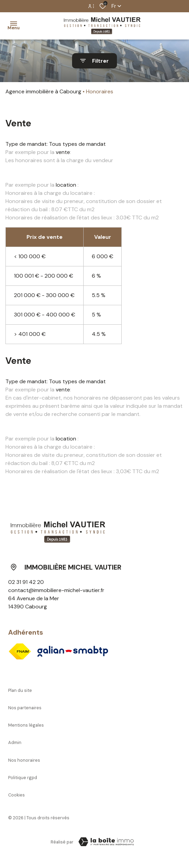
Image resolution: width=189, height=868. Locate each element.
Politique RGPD (23, 778)
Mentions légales (26, 725)
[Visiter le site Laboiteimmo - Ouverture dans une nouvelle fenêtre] (106, 842)
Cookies (16, 795)
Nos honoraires (24, 760)
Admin (15, 742)
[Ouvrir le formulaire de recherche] (94, 61)
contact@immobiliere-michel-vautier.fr (56, 590)
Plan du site (20, 690)
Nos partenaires (25, 708)
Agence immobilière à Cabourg (43, 91)
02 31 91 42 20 (26, 582)
